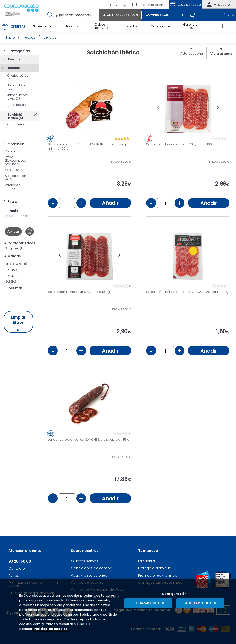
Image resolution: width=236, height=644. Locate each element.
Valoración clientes (13, 187)
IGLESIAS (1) (13, 282)
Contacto (17, 568)
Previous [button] (158, 107)
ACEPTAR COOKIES (200, 603)
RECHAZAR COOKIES (148, 603)
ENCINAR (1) (13, 270)
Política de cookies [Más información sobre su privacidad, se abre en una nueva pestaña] (51, 629)
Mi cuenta (218, 4)
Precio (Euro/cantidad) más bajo (16, 161)
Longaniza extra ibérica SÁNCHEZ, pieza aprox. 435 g (89, 440)
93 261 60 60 (126, 4)
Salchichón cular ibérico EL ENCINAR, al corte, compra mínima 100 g (89, 146)
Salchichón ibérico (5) (16, 116)
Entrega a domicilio (155, 568)
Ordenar (16, 144)
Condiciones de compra (92, 568)
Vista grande (221, 53)
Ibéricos (14, 68)
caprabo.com (153, 5)
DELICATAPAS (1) (16, 264)
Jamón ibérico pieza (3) (18, 97)
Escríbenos (136, 4)
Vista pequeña (191, 53)
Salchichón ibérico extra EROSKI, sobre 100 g (180, 144)
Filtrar (13, 202)
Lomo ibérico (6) (17, 106)
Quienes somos (84, 561)
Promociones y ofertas (158, 575)
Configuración (174, 594)
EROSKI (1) (12, 276)
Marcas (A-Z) (14, 170)
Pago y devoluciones (89, 575)
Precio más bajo (17, 151)
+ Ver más (14, 288)
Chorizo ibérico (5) (18, 77)
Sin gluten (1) (14, 248)
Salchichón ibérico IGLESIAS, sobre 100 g (79, 292)
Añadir (110, 203)
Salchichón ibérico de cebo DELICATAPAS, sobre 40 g (187, 292)
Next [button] (218, 107)
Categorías (19, 51)
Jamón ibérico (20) (18, 87)
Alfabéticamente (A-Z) (17, 177)
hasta (25, 216)
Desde (9, 216)
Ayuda (14, 576)
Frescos (14, 59)
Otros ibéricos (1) (17, 126)
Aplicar (13, 231)
